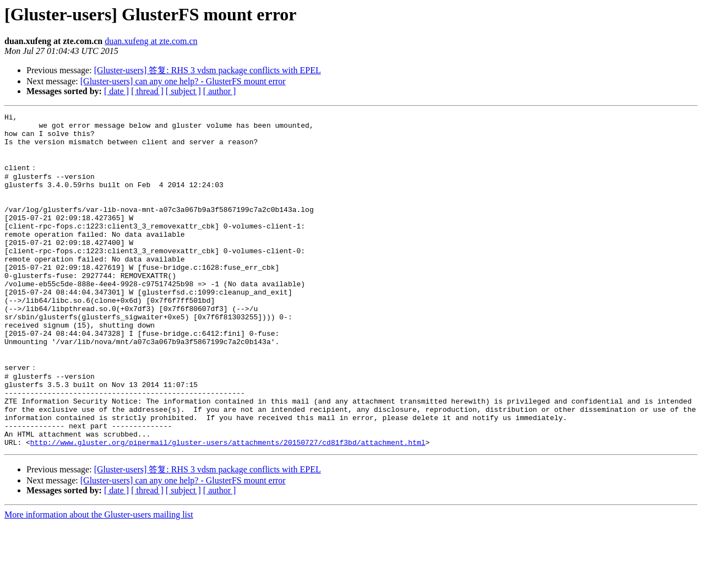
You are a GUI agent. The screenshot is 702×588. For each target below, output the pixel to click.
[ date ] (116, 91)
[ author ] (220, 91)
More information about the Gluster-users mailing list (99, 578)
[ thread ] (147, 91)
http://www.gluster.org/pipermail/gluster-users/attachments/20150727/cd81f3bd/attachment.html (228, 506)
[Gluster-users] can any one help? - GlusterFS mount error (183, 81)
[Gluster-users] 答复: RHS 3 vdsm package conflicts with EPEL (208, 70)
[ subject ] (183, 91)
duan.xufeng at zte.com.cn (151, 41)
